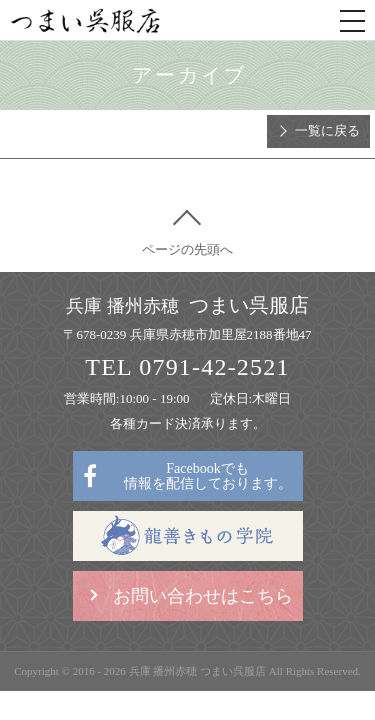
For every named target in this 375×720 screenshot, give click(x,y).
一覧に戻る (327, 130)
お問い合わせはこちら (203, 596)
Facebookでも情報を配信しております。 (208, 476)
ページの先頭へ (187, 249)
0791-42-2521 (214, 367)
